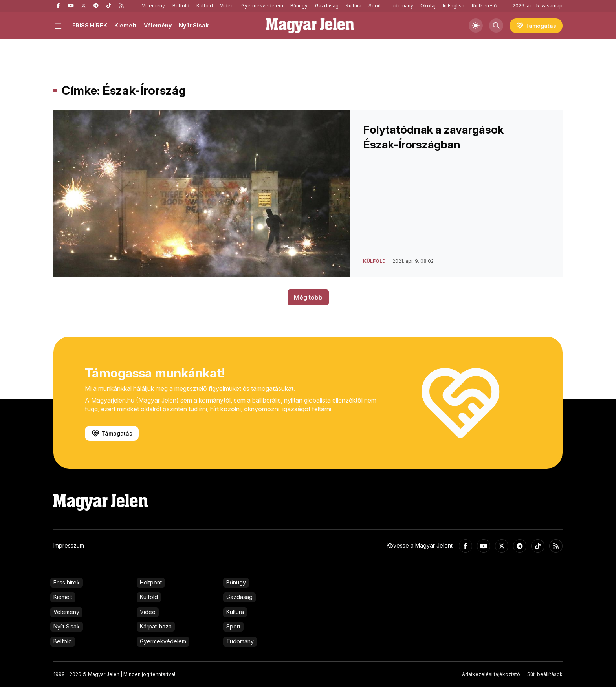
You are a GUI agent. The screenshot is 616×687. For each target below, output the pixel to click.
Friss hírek (67, 582)
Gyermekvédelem (262, 6)
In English (454, 6)
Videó (227, 6)
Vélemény (153, 6)
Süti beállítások (545, 674)
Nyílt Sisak (194, 25)
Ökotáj (428, 6)
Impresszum (69, 545)
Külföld (205, 6)
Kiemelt (125, 25)
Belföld (181, 6)
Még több (308, 297)
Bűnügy (299, 6)
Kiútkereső (484, 6)
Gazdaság (327, 6)
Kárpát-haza (156, 626)
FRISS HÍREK (90, 25)
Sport (375, 6)
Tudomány (401, 6)
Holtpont (151, 582)
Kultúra (354, 6)
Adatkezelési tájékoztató (491, 674)
